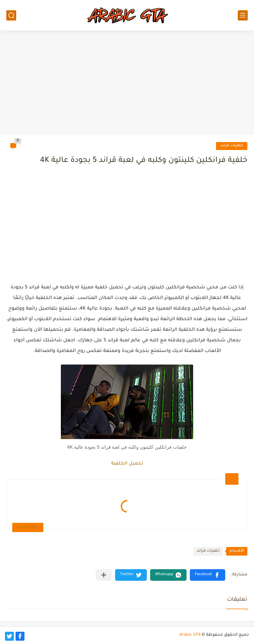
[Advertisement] (127, 83)
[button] (208, 575)
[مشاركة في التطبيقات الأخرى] (104, 575)
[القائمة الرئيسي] (243, 15)
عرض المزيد (28, 527)
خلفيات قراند (232, 146)
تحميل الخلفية (127, 464)
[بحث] (11, 15)
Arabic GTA (190, 635)
